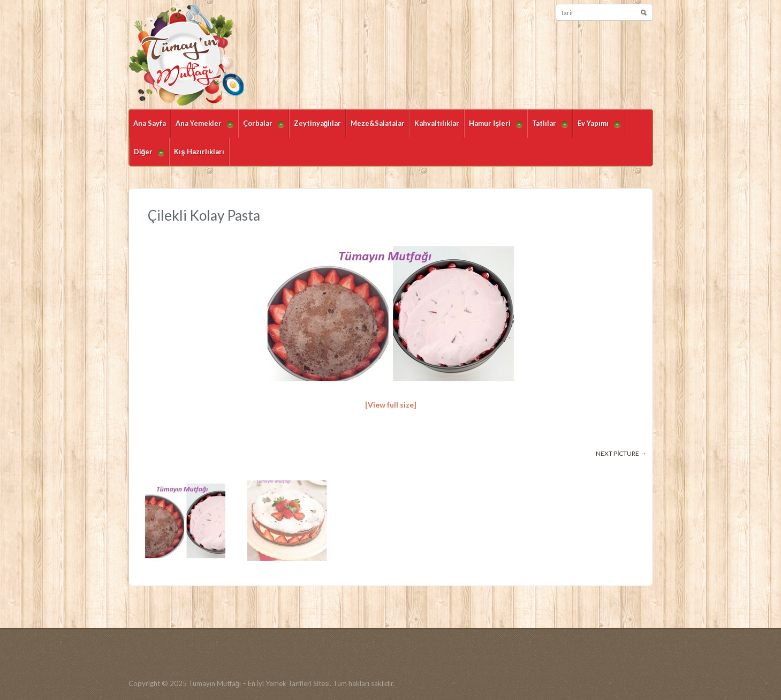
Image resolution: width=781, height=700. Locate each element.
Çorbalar (261, 128)
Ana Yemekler (202, 128)
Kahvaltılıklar (437, 123)
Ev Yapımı (597, 128)
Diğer (147, 157)
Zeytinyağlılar (318, 123)
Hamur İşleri (493, 128)
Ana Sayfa (150, 123)
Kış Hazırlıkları (199, 152)
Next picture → (621, 453)
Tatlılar (548, 128)
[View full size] (391, 405)
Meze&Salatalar (378, 123)
